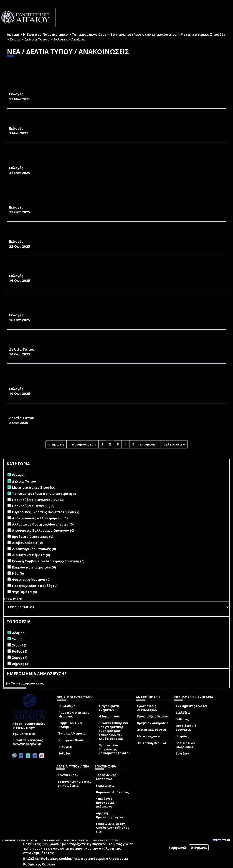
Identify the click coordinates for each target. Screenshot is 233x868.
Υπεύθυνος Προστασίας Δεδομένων (105, 803)
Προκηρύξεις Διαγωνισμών (147, 708)
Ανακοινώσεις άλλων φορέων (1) (40, 518)
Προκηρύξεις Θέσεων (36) (33, 506)
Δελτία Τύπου (37, 39)
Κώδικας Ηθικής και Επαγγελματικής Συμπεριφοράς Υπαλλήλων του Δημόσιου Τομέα (113, 731)
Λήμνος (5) (21, 664)
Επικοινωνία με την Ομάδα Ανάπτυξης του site (113, 828)
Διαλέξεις (183, 713)
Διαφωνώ (199, 848)
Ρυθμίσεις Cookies (39, 864)
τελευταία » (174, 444)
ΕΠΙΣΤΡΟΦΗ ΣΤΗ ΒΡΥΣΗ (30, 413)
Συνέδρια (182, 754)
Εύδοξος (65, 754)
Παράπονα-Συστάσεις (112, 792)
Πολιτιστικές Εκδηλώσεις (186, 745)
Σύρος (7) (20, 658)
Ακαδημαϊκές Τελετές (192, 706)
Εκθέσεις (182, 719)
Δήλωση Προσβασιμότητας (110, 815)
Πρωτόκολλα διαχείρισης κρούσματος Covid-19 (114, 749)
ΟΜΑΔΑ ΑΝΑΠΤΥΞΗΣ (106, 840)
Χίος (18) (19, 645)
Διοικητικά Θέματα (152, 730)
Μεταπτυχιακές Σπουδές (203, 34)
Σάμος (15, 39)
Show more (13, 599)
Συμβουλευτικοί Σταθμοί (70, 725)
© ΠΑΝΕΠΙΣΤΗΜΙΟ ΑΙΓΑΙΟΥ (20, 840)
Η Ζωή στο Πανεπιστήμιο (45, 34)
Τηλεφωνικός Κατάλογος (106, 777)
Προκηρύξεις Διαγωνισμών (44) (38, 500)
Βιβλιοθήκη (67, 706)
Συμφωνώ (177, 848)
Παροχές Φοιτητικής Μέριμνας (74, 715)
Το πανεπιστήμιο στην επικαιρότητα (143, 34)
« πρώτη (56, 444)
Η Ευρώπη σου (109, 716)
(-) (8, 683)
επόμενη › (149, 444)
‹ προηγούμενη (82, 444)
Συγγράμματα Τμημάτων (109, 708)
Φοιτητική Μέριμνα (152, 743)
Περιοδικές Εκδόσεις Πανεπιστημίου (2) (46, 512)
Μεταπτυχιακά (149, 736)
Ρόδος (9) (20, 651)
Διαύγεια (65, 747)
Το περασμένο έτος (89, 34)
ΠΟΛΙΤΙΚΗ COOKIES (76, 840)
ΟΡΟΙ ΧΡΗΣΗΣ (51, 840)
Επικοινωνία (105, 786)
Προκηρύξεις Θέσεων (153, 716)
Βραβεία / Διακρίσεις (153, 723)
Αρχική (13, 34)
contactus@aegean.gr (28, 744)
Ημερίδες (182, 736)
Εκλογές (61, 39)
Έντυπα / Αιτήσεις (72, 733)
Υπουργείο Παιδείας (73, 740)
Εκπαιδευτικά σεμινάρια (186, 728)
